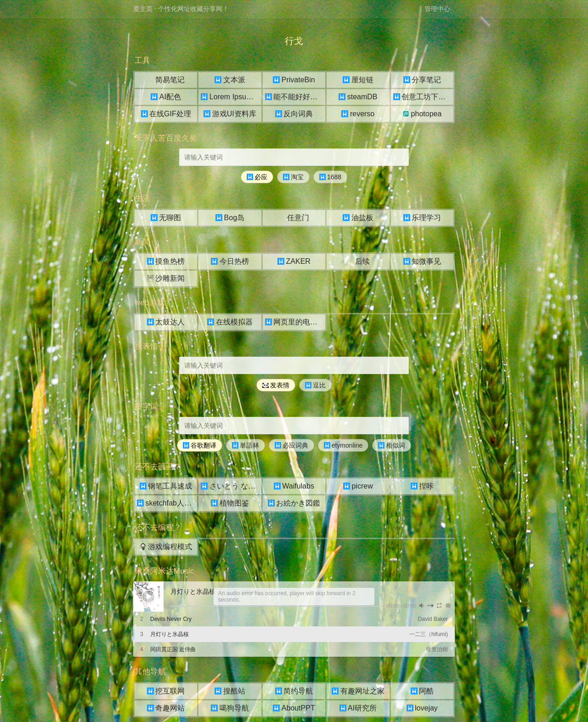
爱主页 (143, 9)
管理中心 (437, 9)
